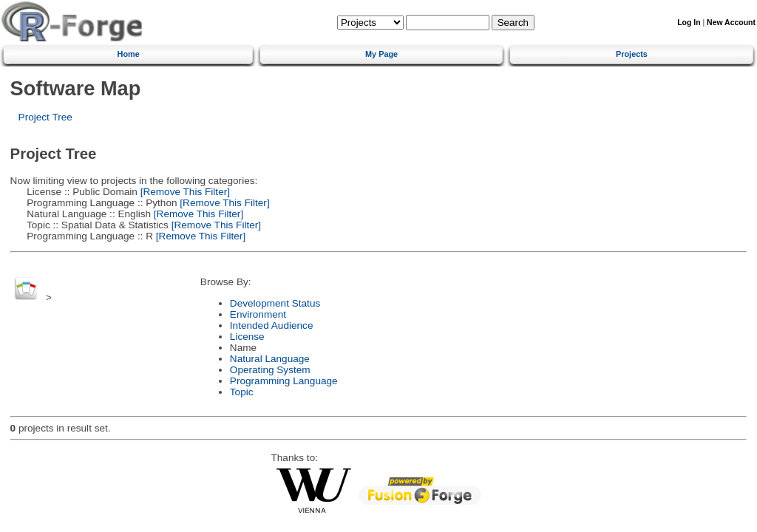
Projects (632, 54)
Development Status (275, 303)
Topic (242, 392)
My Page (381, 54)
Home (129, 54)
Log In (689, 23)
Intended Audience (272, 325)
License (247, 337)
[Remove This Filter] (184, 192)
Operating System (270, 370)
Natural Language (270, 359)
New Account (731, 23)
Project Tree (45, 117)
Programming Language (284, 381)
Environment (258, 314)
